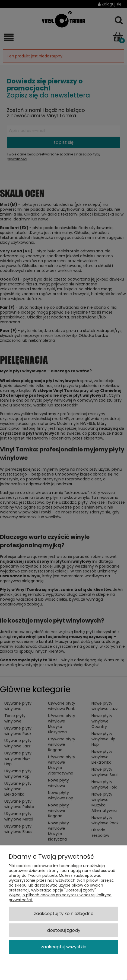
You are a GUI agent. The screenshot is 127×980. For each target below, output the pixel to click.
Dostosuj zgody (64, 930)
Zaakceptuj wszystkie (64, 947)
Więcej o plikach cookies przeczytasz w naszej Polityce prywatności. (60, 897)
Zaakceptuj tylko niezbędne (64, 914)
